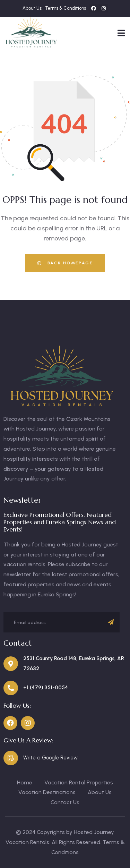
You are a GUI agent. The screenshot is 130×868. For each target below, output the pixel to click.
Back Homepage (65, 263)
